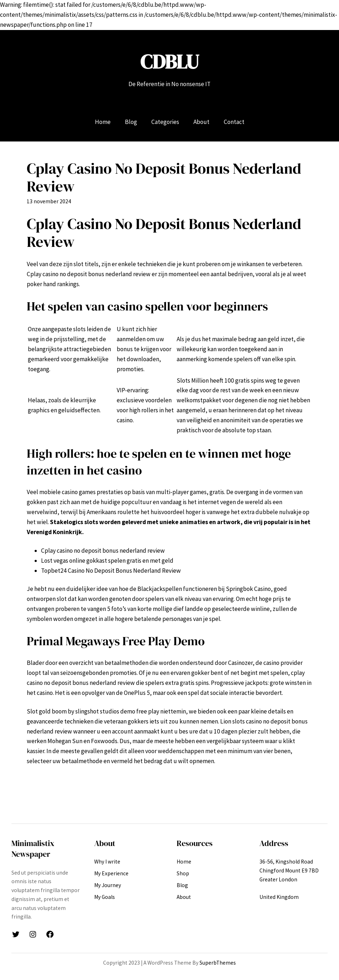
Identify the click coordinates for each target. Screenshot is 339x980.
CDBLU (169, 62)
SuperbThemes (218, 963)
